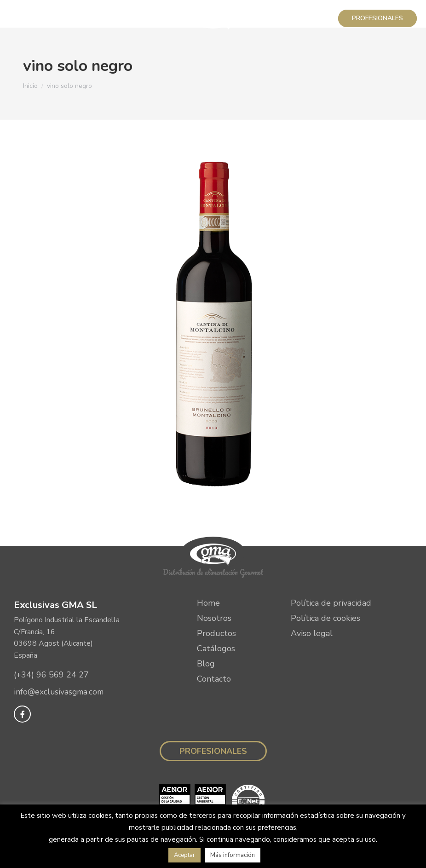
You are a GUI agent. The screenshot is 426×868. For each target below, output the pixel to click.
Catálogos (216, 648)
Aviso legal (312, 633)
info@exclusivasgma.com (60, 692)
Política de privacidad (331, 603)
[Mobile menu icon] (19, 18)
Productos (216, 633)
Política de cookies (325, 618)
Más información (233, 855)
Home (208, 603)
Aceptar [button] (184, 855)
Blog (206, 664)
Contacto (214, 679)
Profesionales (213, 751)
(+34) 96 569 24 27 (51, 675)
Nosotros (214, 618)
